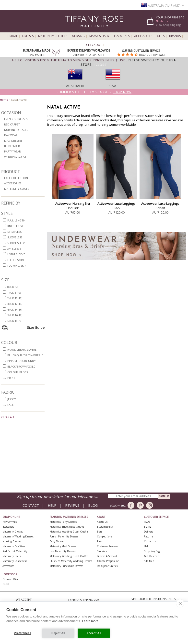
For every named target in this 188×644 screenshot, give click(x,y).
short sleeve (17, 243)
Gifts (161, 36)
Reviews (72, 505)
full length (16, 220)
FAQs (147, 522)
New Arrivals (10, 522)
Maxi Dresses (13, 141)
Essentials (122, 36)
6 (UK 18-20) (15, 321)
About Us (102, 522)
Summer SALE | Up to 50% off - (94, 92)
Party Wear (12, 151)
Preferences (23, 633)
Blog (93, 505)
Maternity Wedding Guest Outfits (69, 532)
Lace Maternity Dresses (63, 551)
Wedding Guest (15, 157)
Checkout (94, 45)
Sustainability (105, 527)
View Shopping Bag (168, 25)
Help (52, 505)
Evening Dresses (16, 119)
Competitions (105, 536)
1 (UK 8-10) (14, 293)
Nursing (78, 36)
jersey (12, 399)
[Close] (101, 65)
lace (11, 405)
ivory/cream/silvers (22, 349)
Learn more (90, 621)
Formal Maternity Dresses (64, 536)
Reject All (58, 633)
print (11, 378)
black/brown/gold (21, 366)
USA (113, 86)
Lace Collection (16, 178)
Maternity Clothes (53, 36)
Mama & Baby (99, 36)
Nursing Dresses (16, 130)
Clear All (8, 417)
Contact (31, 505)
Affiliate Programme (108, 561)
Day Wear (11, 135)
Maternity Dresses (13, 532)
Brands (175, 36)
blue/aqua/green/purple (25, 355)
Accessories (143, 36)
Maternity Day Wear (14, 546)
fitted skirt (16, 260)
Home (4, 100)
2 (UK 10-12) (15, 298)
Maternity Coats (17, 189)
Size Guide (36, 327)
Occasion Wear (11, 579)
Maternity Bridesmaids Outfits (67, 527)
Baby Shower (57, 541)
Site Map (149, 561)
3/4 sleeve (14, 249)
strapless (14, 232)
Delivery (149, 532)
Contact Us (150, 541)
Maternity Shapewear (15, 561)
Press (100, 541)
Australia (75, 86)
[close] (180, 603)
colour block (18, 372)
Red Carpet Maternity (15, 551)
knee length (16, 226)
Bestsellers (8, 527)
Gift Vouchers (152, 556)
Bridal (13, 36)
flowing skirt (18, 266)
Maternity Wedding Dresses (18, 536)
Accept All (94, 633)
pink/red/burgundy (22, 361)
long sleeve (16, 254)
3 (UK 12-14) (15, 304)
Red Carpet (12, 124)
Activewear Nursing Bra (73, 204)
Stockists (102, 551)
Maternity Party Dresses (63, 522)
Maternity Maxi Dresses (63, 546)
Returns (149, 536)
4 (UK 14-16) (15, 309)
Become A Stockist (107, 556)
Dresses (28, 36)
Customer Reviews (107, 546)
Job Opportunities (107, 566)
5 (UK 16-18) (15, 315)
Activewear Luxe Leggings (116, 204)
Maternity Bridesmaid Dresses (66, 566)
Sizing (148, 527)
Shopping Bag (152, 551)
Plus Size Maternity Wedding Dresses (71, 561)
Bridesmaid (12, 146)
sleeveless (15, 237)
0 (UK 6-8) (13, 287)
